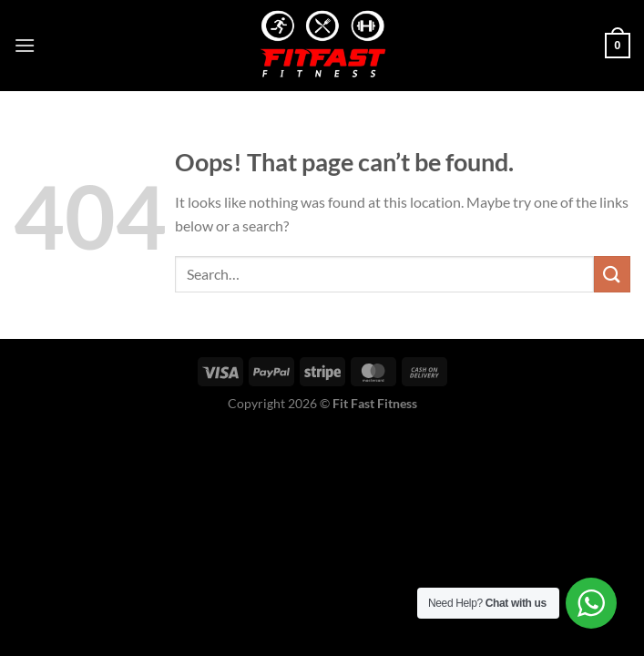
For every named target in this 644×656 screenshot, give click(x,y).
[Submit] (612, 274)
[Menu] (25, 45)
